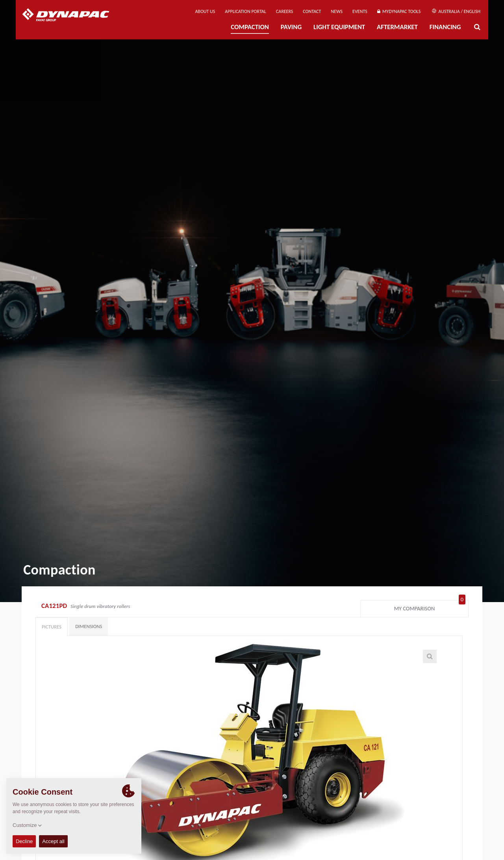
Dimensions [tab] (89, 626)
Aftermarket (397, 27)
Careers (284, 11)
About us (205, 11)
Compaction (250, 27)
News (337, 11)
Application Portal (246, 11)
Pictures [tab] (52, 627)
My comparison (430, 607)
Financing (445, 27)
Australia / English (456, 11)
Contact (312, 11)
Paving (291, 27)
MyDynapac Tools (399, 11)
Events (360, 11)
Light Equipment (339, 27)
